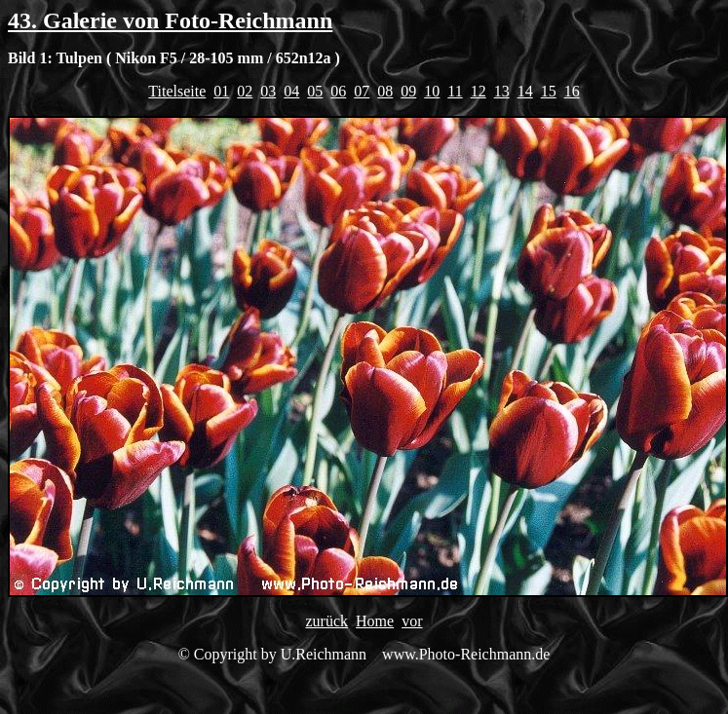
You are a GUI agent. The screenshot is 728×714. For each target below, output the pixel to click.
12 (479, 91)
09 (408, 91)
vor (412, 621)
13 (502, 91)
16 (572, 91)
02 (245, 91)
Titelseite (177, 91)
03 (268, 91)
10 (432, 91)
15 (549, 91)
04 (291, 91)
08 (385, 91)
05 (315, 91)
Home (375, 621)
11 (455, 91)
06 (338, 91)
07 (362, 91)
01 (221, 91)
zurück (327, 621)
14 (525, 91)
